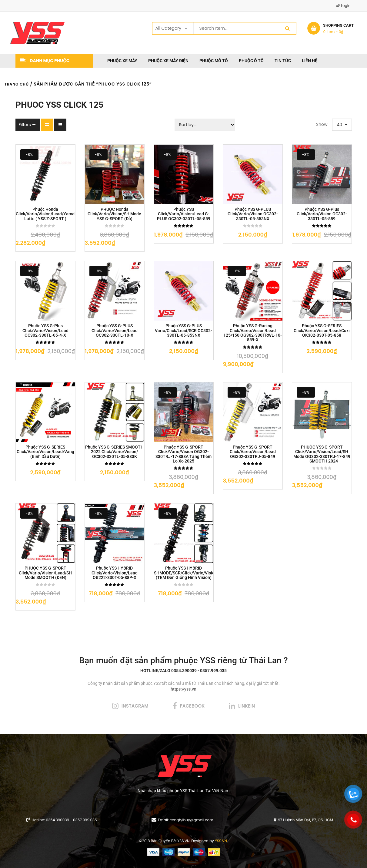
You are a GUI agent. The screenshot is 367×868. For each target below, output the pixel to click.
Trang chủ (17, 84)
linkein (247, 706)
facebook (192, 706)
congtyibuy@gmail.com (192, 820)
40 (340, 125)
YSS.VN (221, 841)
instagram (135, 706)
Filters (25, 125)
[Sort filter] (205, 125)
